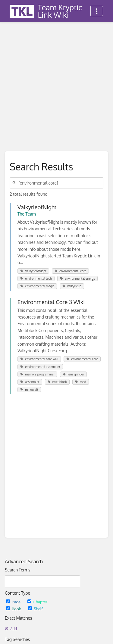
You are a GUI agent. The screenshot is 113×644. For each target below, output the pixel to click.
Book (14, 609)
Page (14, 602)
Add (11, 629)
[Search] (15, 183)
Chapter (37, 602)
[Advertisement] (56, 82)
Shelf (35, 609)
